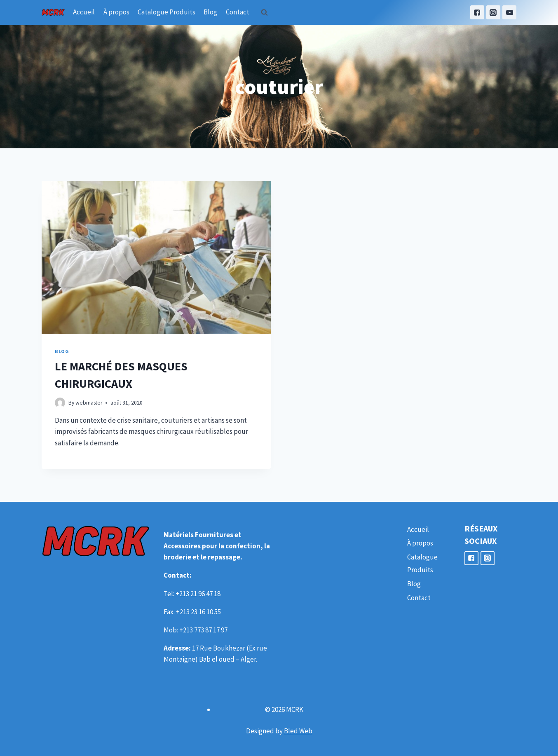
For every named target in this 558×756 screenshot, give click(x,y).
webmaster (89, 403)
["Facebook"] (477, 12)
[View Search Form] (265, 12)
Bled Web (298, 731)
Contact (238, 12)
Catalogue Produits (166, 12)
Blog (210, 12)
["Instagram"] (493, 12)
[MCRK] (53, 12)
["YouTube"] (509, 12)
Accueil (84, 12)
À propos (116, 12)
